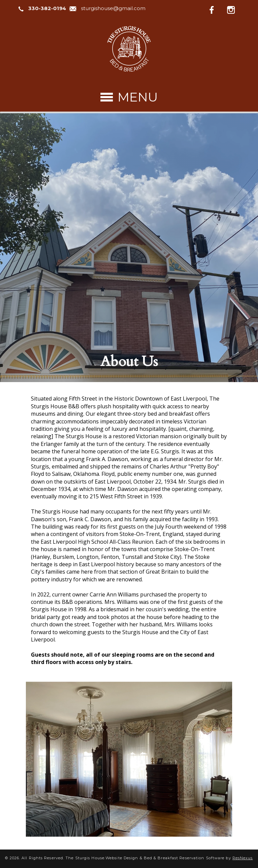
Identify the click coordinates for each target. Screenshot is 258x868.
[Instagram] (236, 9)
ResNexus (243, 858)
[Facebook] (217, 9)
